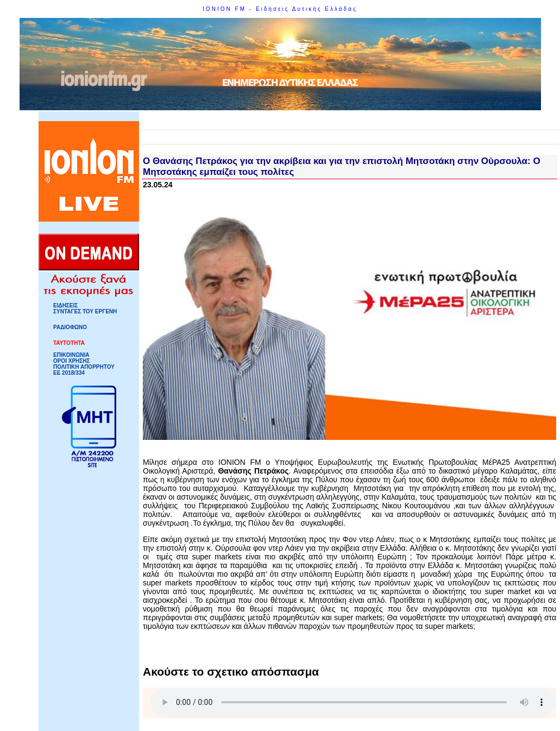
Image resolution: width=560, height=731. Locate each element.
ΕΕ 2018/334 (69, 373)
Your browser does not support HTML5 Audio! (353, 702)
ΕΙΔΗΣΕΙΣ (65, 305)
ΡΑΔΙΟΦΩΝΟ (70, 327)
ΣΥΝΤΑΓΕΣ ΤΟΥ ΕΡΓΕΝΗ (85, 311)
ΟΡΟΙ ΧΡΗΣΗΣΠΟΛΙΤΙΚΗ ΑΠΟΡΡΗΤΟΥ (84, 364)
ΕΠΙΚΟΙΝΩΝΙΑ (71, 355)
